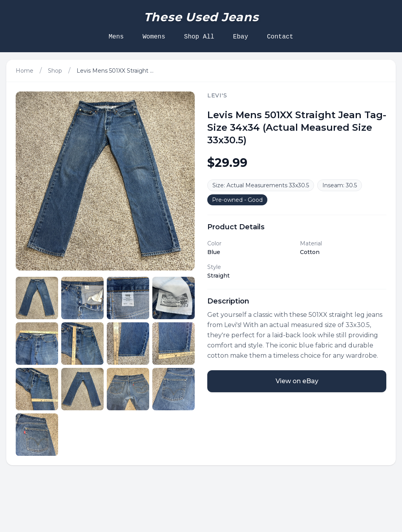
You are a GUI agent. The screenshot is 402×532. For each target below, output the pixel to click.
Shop (55, 71)
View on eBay (297, 381)
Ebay (241, 37)
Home (25, 71)
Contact (280, 37)
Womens (154, 37)
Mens (116, 37)
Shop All (199, 37)
